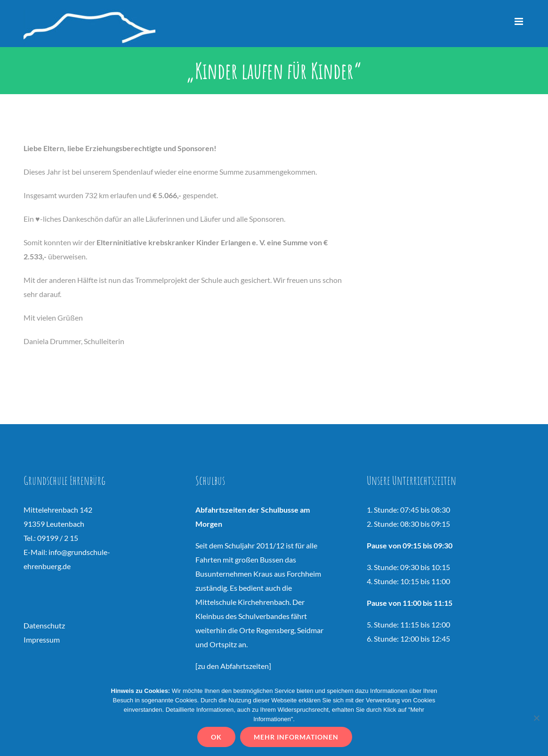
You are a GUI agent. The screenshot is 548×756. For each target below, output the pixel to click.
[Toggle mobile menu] (520, 21)
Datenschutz (44, 625)
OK (218, 739)
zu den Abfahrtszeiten (233, 666)
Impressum (42, 639)
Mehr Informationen (298, 739)
